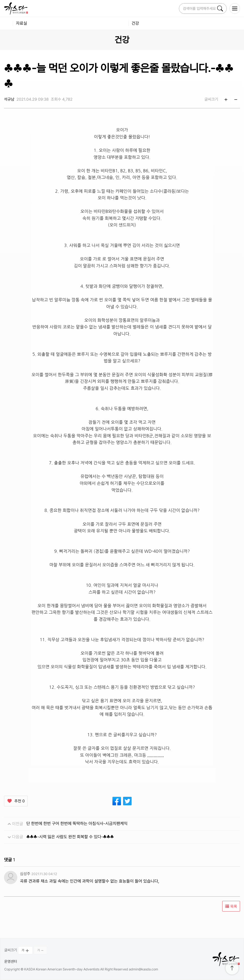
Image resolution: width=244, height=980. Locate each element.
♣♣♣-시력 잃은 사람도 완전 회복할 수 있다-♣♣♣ (70, 837)
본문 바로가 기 (0, 0)
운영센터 (11, 961)
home (6, 23)
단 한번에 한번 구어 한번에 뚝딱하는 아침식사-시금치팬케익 (77, 823)
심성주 (25, 874)
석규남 (9, 99)
